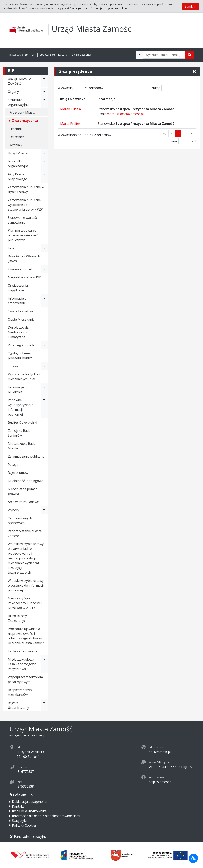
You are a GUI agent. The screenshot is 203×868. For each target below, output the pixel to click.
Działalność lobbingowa (25, 481)
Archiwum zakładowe (23, 502)
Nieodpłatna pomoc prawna (22, 491)
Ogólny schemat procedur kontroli (21, 356)
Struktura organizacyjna (54, 55)
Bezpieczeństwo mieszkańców (20, 692)
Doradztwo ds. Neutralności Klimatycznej (18, 332)
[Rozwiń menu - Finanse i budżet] (44, 269)
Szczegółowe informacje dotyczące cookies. (99, 8)
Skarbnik (16, 129)
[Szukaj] (190, 55)
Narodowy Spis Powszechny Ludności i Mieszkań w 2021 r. (25, 603)
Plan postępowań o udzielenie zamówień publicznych (23, 235)
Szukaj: (173, 88)
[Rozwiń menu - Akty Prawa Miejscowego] (44, 177)
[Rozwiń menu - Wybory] (44, 510)
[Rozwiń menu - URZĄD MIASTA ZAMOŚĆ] (44, 81)
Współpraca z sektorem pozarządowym (25, 679)
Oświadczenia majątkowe (18, 288)
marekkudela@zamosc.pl (125, 114)
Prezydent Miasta (22, 112)
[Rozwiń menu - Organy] (44, 92)
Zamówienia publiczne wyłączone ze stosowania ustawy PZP (25, 205)
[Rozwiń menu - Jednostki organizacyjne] (44, 164)
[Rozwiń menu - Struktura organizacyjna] (44, 102)
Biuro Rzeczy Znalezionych (18, 618)
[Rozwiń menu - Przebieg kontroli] (44, 345)
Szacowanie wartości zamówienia (23, 220)
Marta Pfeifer (70, 124)
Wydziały (16, 145)
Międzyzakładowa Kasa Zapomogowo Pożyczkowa (22, 664)
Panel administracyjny (28, 837)
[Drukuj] (194, 71)
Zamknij (190, 6)
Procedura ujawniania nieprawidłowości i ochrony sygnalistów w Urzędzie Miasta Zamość (26, 636)
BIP (34, 55)
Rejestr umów (18, 473)
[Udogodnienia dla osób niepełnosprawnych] (193, 858)
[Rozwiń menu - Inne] (44, 248)
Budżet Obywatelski (22, 422)
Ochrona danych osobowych (20, 520)
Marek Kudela (71, 109)
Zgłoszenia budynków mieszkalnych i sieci (24, 377)
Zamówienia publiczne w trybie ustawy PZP (26, 189)
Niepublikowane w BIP (24, 277)
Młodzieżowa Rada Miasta (22, 446)
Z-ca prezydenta (81, 55)
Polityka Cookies (24, 825)
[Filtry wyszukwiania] (140, 55)
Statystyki (19, 821)
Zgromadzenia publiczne (26, 456)
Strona (172, 141)
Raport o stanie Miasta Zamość (25, 533)
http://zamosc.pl (161, 782)
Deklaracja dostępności (29, 802)
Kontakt (18, 806)
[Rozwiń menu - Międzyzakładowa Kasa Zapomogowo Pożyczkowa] (44, 664)
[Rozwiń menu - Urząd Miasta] (44, 153)
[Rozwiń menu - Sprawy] (44, 366)
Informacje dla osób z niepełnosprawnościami (46, 816)
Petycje (13, 465)
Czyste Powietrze (20, 311)
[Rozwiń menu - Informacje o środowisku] (44, 301)
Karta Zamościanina (23, 651)
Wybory (13, 510)
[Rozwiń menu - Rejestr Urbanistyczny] (44, 705)
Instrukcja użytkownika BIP (32, 811)
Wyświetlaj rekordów (80, 88)
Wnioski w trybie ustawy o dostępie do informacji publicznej (26, 585)
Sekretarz (17, 137)
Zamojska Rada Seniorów (19, 433)
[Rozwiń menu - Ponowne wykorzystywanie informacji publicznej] (44, 407)
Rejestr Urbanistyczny (18, 705)
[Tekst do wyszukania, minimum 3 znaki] (164, 55)
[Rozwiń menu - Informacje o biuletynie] (44, 390)
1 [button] (178, 133)
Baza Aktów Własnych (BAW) (24, 259)
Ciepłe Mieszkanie (21, 319)
